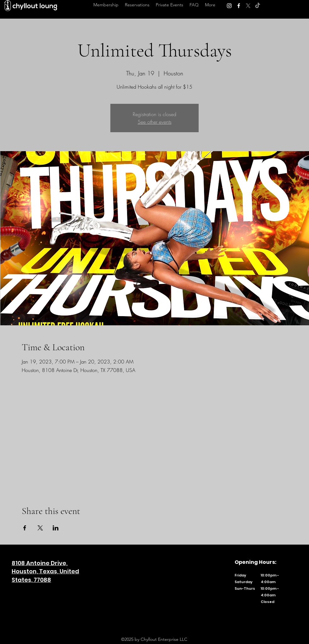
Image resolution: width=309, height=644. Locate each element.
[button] (210, 5)
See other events (155, 122)
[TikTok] (258, 6)
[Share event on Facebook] (25, 528)
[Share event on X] (40, 528)
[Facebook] (239, 6)
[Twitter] (248, 6)
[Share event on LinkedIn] (56, 528)
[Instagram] (229, 6)
